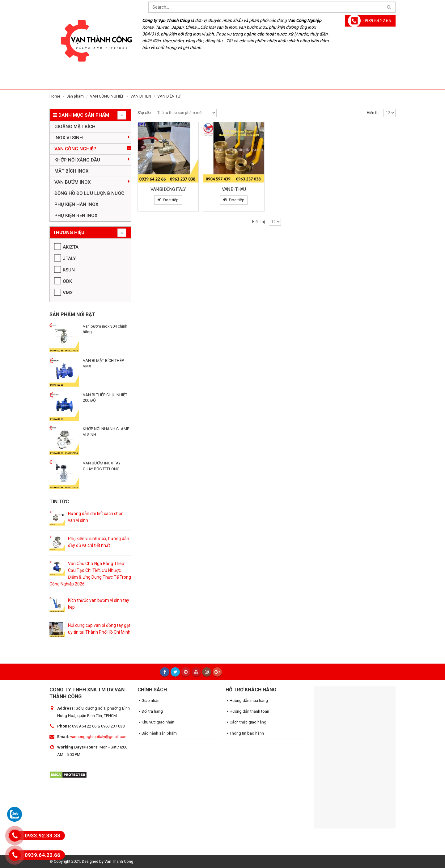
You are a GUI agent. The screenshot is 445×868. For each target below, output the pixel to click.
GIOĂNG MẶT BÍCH (75, 127)
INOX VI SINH (69, 138)
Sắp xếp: (145, 113)
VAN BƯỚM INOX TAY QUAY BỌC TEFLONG (102, 466)
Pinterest (186, 672)
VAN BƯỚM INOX (72, 182)
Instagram (207, 672)
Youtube (196, 672)
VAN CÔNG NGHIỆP (75, 149)
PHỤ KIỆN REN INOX (76, 216)
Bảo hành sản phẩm (159, 733)
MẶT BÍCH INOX (71, 171)
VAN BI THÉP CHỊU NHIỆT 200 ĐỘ (105, 398)
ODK (67, 281)
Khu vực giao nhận (158, 722)
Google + (217, 672)
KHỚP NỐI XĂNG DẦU (77, 160)
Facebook (165, 672)
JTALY (69, 258)
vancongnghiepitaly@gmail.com (99, 737)
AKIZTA (71, 247)
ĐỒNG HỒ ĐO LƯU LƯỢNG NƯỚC (89, 193)
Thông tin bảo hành (247, 733)
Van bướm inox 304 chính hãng (105, 329)
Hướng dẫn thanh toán (249, 711)
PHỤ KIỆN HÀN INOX (76, 204)
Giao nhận (150, 700)
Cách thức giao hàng (248, 722)
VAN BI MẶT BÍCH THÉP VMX (103, 363)
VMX (68, 293)
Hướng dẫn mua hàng (249, 700)
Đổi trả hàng (152, 711)
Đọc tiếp (171, 200)
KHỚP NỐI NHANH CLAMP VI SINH (106, 432)
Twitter (175, 672)
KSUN (69, 270)
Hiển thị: (374, 113)
